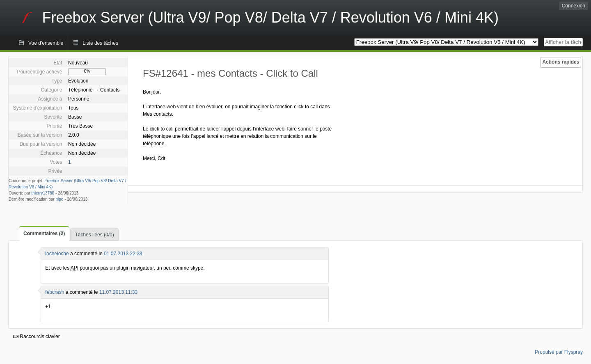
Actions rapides (561, 62)
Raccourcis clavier (37, 337)
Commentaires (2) (44, 234)
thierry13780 (43, 193)
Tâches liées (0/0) (94, 235)
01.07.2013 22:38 (123, 254)
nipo (60, 199)
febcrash (55, 292)
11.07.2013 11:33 (118, 292)
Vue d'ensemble (46, 43)
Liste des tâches (100, 43)
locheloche (57, 254)
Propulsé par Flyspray (559, 352)
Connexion (574, 6)
